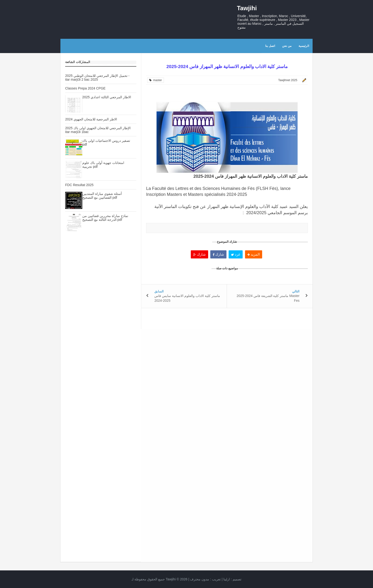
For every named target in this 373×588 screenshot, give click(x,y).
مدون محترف (200, 579)
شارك (199, 254)
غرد (236, 254)
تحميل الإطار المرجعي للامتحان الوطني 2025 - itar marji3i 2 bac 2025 (97, 78)
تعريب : (205, 579)
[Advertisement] (101, 319)
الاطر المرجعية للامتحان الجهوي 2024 (91, 119)
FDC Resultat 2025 (79, 185)
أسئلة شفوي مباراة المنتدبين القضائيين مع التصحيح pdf (102, 196)
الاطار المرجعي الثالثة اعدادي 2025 (107, 97)
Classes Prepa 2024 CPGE (85, 88)
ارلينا (227, 579)
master (155, 80)
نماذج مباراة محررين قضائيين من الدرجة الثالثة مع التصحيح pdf (105, 218)
